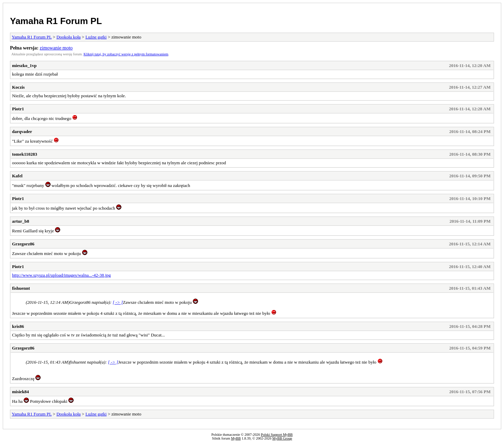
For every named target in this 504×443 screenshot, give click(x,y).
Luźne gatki (96, 37)
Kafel (17, 176)
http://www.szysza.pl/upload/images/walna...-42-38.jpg (61, 275)
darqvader (22, 131)
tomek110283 (25, 154)
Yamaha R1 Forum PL (56, 21)
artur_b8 (21, 221)
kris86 (18, 326)
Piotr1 (18, 109)
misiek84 (20, 392)
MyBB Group (282, 438)
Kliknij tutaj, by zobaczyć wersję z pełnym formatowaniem (126, 54)
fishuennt (21, 288)
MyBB (236, 438)
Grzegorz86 (23, 244)
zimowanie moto (56, 48)
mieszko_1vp (24, 65)
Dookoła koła (68, 37)
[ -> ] (118, 302)
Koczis (18, 87)
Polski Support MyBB (277, 435)
